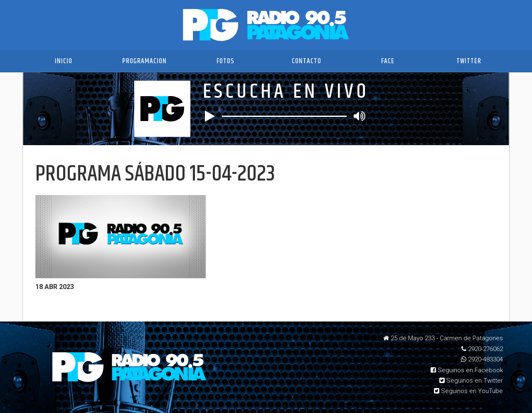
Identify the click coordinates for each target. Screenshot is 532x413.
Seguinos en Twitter (471, 381)
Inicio (64, 61)
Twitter (469, 61)
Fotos (225, 61)
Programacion (144, 61)
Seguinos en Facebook (467, 370)
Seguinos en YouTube (468, 391)
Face (388, 61)
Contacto (307, 61)
